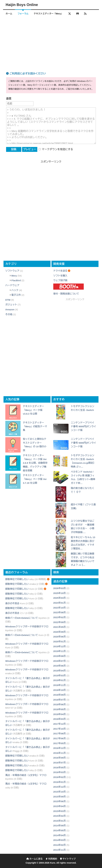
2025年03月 (60, 598)
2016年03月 (60, 772)
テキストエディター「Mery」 (49, 14)
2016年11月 (60, 753)
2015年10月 (60, 792)
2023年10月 (60, 608)
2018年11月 (60, 685)
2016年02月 (60, 777)
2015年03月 (60, 811)
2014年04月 (60, 835)
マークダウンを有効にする (56, 149)
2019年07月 (60, 661)
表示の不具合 (12, 603)
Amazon (10, 310)
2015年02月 (60, 816)
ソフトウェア (12, 271)
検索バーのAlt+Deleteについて (22, 618)
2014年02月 (60, 845)
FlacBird (16, 281)
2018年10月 (60, 690)
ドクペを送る (60, 271)
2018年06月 (60, 705)
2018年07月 (60, 700)
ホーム (9, 14)
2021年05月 (60, 627)
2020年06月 (60, 637)
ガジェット (11, 305)
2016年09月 (60, 758)
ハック (15, 290)
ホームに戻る (34, 859)
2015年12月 (60, 787)
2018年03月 (60, 719)
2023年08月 (60, 613)
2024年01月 (60, 603)
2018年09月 (60, 695)
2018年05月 (60, 709)
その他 (9, 314)
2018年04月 (60, 714)
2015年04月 (60, 806)
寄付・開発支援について (66, 294)
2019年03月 (60, 675)
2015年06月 (60, 801)
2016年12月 (60, 748)
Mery (14, 276)
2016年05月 (60, 767)
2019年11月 (60, 651)
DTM (8, 300)
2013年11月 (60, 850)
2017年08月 (60, 734)
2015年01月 (60, 821)
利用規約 (51, 859)
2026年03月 (60, 588)
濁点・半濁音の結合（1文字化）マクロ (26, 775)
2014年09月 (60, 826)
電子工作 (16, 295)
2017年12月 (60, 724)
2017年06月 (60, 738)
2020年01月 (60, 642)
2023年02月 (60, 617)
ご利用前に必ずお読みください (26, 74)
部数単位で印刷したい (17, 579)
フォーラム (23, 14)
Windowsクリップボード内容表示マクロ (27, 627)
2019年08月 (60, 656)
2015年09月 (60, 797)
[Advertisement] (51, 41)
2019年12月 (60, 646)
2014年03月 (60, 840)
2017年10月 (60, 729)
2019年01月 (60, 680)
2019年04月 (60, 671)
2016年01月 (60, 782)
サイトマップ (68, 859)
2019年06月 (60, 666)
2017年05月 (60, 743)
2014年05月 (60, 831)
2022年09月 (60, 622)
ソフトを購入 (60, 276)
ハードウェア (12, 285)
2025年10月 (60, 593)
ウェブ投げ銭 (60, 281)
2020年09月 (60, 632)
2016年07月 (60, 763)
